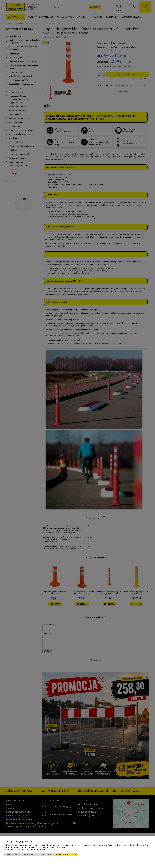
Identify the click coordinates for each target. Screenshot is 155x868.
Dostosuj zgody (45, 854)
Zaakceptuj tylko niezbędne (19, 854)
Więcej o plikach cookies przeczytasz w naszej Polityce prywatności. (26, 850)
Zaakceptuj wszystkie (66, 854)
